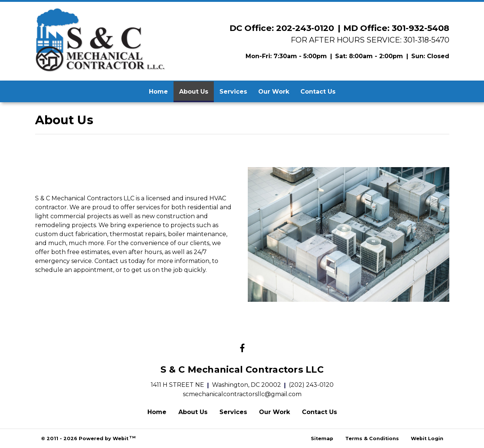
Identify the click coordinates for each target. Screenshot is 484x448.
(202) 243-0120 (311, 385)
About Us (196, 90)
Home (158, 92)
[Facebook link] (242, 349)
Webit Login (427, 438)
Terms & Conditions (372, 438)
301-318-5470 (426, 40)
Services (233, 92)
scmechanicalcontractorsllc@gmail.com (242, 394)
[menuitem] (158, 92)
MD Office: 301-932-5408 (396, 28)
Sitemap (322, 438)
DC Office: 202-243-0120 (282, 28)
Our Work (274, 92)
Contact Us (318, 92)
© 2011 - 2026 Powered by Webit (88, 438)
